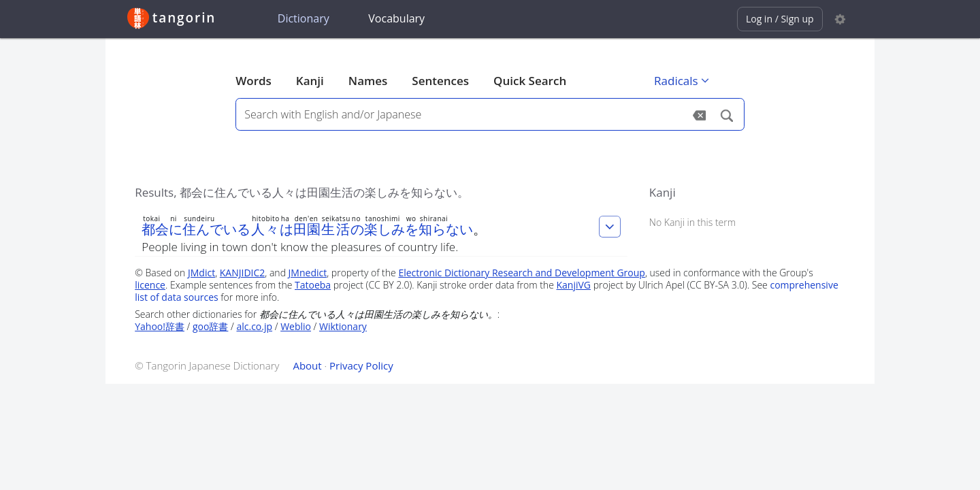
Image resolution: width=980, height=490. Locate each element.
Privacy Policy (361, 365)
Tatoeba (313, 285)
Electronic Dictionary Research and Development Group (522, 273)
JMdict (201, 273)
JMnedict (308, 273)
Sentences (440, 81)
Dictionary (304, 18)
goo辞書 (210, 326)
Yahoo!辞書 (160, 326)
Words (254, 81)
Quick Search (530, 81)
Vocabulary (396, 18)
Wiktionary (343, 326)
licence (150, 285)
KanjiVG (573, 285)
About (307, 365)
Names (368, 81)
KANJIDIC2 (243, 273)
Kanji (310, 81)
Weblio (296, 326)
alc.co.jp (254, 326)
